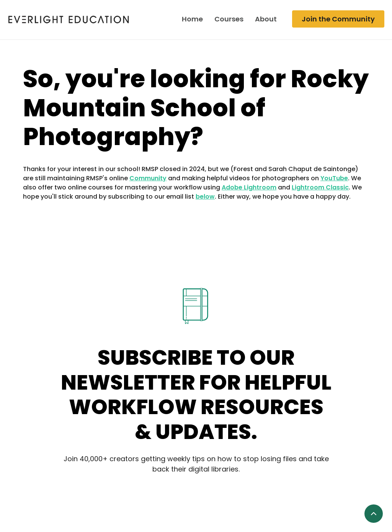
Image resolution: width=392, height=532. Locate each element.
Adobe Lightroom (249, 187)
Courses (229, 19)
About (266, 19)
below (205, 197)
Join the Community (338, 19)
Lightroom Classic (320, 187)
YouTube (334, 178)
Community (148, 178)
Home (192, 19)
